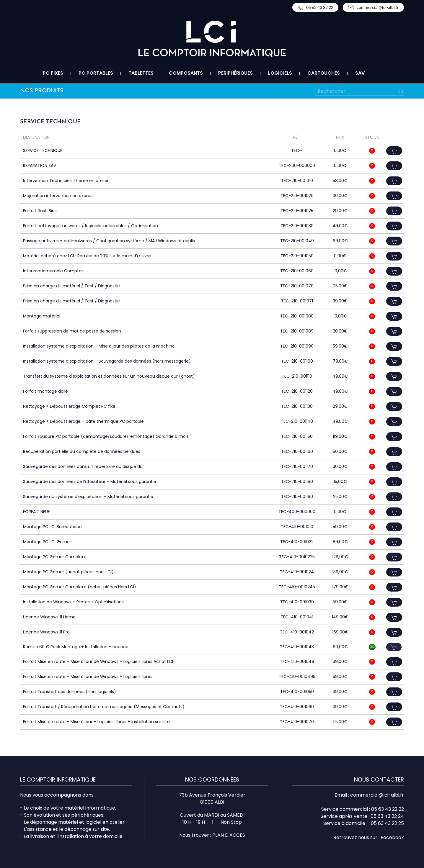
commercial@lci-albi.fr (373, 7)
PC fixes (53, 73)
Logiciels (280, 73)
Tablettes (141, 73)
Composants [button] (186, 73)
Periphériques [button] (235, 73)
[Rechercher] (360, 91)
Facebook (392, 837)
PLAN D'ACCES (229, 835)
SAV (360, 73)
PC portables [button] (96, 73)
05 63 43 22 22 (315, 7)
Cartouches (324, 73)
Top (410, 854)
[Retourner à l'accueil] (212, 39)
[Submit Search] (401, 91)
